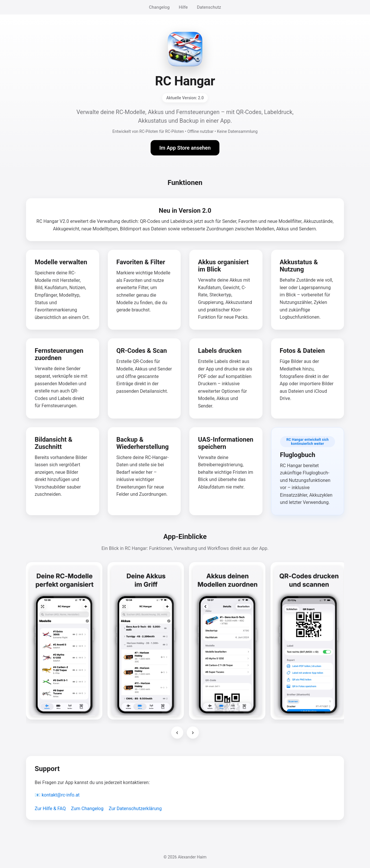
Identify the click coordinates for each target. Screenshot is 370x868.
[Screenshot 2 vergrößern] (146, 641)
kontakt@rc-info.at (61, 795)
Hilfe (183, 7)
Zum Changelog (87, 809)
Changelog (159, 7)
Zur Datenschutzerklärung (135, 809)
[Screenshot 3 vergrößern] (227, 641)
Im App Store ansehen (185, 148)
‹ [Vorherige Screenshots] (177, 732)
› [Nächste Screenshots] (193, 732)
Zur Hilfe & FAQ (50, 809)
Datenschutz (209, 7)
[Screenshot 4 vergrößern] (309, 641)
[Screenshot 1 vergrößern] (64, 641)
